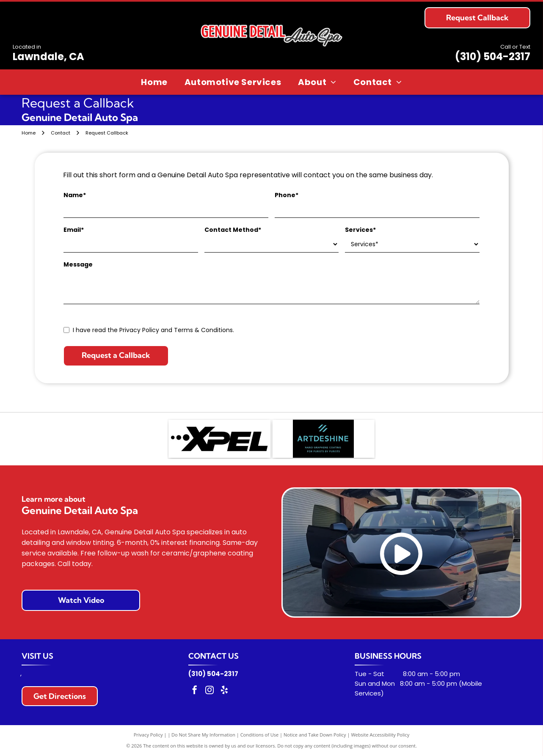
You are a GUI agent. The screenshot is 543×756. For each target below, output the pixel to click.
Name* (75, 195)
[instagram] (209, 691)
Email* (74, 230)
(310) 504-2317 (493, 56)
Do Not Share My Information (203, 735)
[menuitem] (154, 82)
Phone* (287, 195)
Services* (360, 230)
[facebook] (195, 691)
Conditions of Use (260, 735)
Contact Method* (233, 230)
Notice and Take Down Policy (315, 735)
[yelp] (224, 691)
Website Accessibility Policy (380, 735)
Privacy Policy (148, 735)
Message (78, 264)
